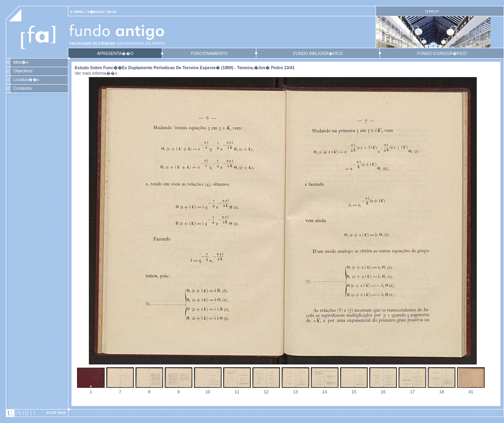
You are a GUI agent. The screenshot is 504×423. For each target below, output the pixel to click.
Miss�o (21, 62)
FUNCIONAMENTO (209, 53)
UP (433, 11)
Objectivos (23, 71)
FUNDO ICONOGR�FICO (442, 53)
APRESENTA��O (115, 53)
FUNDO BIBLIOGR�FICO (318, 53)
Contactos (23, 88)
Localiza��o (26, 79)
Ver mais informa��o (96, 73)
